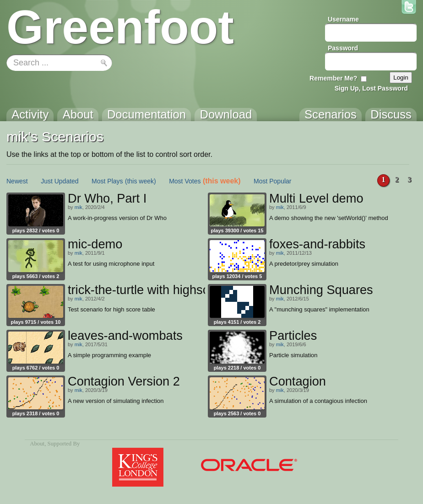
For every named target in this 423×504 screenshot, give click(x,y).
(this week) (141, 181)
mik (79, 207)
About (37, 444)
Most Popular (272, 181)
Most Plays (107, 181)
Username (343, 19)
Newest (17, 181)
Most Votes (185, 181)
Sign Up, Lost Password (371, 88)
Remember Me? (333, 78)
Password (343, 48)
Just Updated (60, 181)
